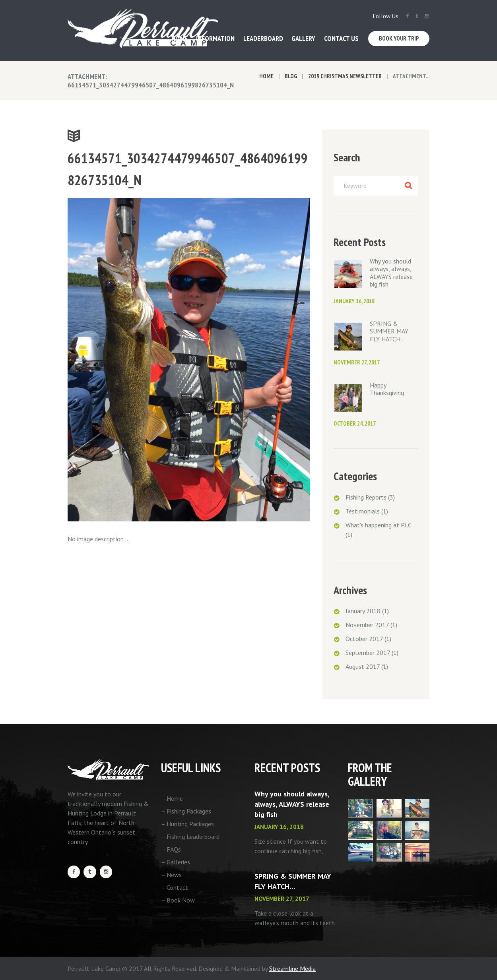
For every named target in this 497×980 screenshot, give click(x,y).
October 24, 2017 (355, 423)
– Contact (175, 887)
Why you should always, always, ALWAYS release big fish (391, 273)
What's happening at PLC (378, 525)
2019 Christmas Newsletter (345, 76)
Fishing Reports (366, 497)
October (364, 639)
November (367, 625)
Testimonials (363, 511)
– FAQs (171, 849)
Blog (291, 76)
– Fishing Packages (186, 811)
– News (171, 875)
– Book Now (178, 900)
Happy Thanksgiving (387, 389)
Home (266, 76)
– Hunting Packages (187, 824)
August (363, 666)
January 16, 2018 (354, 301)
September (368, 653)
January (363, 611)
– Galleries (176, 862)
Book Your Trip (399, 38)
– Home (172, 798)
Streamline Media (292, 968)
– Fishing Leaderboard (190, 837)
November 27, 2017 (357, 362)
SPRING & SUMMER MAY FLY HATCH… (389, 331)
